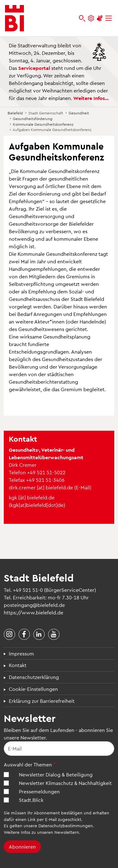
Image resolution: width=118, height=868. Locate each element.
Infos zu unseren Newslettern (50, 832)
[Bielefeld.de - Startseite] (14, 18)
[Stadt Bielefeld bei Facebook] (24, 634)
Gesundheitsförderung (33, 118)
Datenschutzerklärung (34, 677)
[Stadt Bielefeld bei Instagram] (9, 634)
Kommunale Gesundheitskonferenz (43, 124)
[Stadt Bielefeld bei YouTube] (54, 634)
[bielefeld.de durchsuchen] (82, 18)
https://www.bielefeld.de (34, 612)
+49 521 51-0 (28, 590)
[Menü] (109, 18)
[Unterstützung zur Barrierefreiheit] (100, 18)
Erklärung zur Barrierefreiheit (42, 701)
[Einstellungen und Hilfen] (91, 18)
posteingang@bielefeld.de (34, 605)
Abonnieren (22, 847)
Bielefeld (15, 113)
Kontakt (18, 665)
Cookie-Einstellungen (33, 689)
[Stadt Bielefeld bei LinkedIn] (39, 634)
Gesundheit (79, 113)
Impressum (21, 653)
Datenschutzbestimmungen (66, 826)
